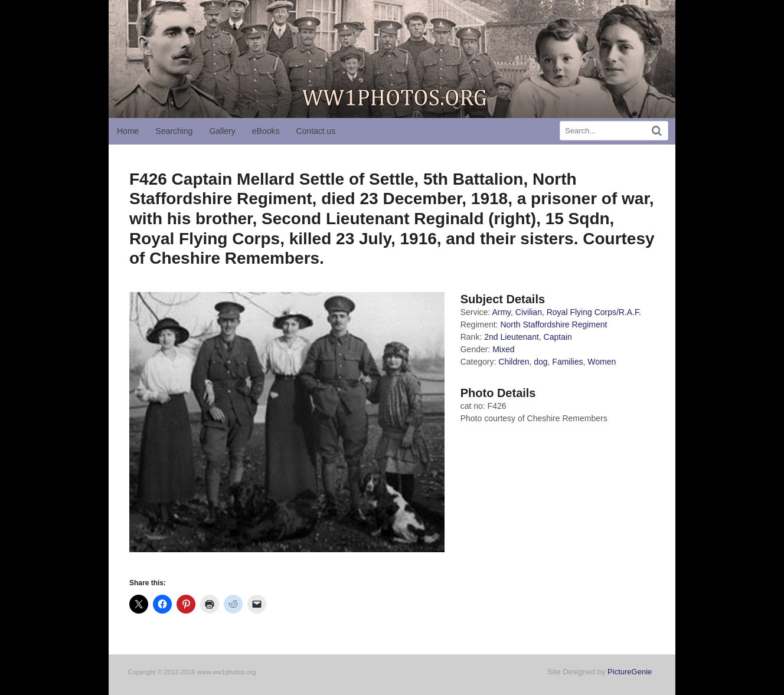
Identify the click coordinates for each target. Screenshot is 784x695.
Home (128, 131)
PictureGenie (630, 672)
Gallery (222, 131)
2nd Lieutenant (512, 337)
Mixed (503, 349)
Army (501, 312)
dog (540, 362)
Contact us (316, 131)
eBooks (266, 131)
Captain (558, 337)
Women (602, 362)
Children (514, 362)
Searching (174, 131)
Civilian (529, 312)
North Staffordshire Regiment (553, 324)
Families (567, 362)
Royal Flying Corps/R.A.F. (594, 312)
